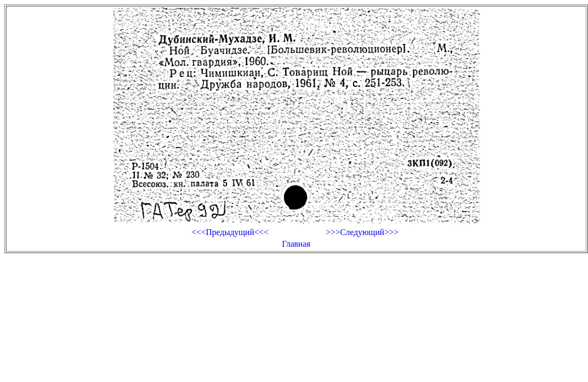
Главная (296, 244)
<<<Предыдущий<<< (230, 232)
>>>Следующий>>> (362, 232)
